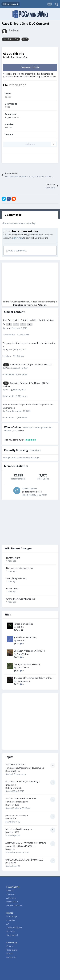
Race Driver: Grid (19, 57)
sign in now (17, 238)
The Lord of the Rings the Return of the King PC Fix (33, 678)
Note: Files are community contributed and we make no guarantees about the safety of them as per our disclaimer (30, 75)
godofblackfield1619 (32, 492)
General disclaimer (15, 905)
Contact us (11, 894)
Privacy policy (12, 902)
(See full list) (18, 430)
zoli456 (20, 627)
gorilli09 (12, 863)
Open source (12, 950)
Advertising (11, 898)
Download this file (30, 67)
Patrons (10, 954)
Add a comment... (17, 251)
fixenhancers (23, 681)
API (8, 924)
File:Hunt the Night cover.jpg (20, 568)
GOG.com (11, 931)
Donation (18, 305)
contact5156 (19, 440)
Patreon (42, 305)
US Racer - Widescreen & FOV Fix (30, 651)
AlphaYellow (23, 654)
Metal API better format (17, 815)
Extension (11, 920)
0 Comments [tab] (13, 215)
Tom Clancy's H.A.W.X (16, 578)
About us (10, 891)
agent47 (9, 349)
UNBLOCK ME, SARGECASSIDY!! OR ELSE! (24, 860)
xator (8, 328)
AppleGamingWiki (14, 928)
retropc (12, 849)
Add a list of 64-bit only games (20, 829)
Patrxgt (9, 368)
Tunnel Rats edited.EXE (25, 637)
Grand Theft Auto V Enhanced (21, 599)
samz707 (21, 640)
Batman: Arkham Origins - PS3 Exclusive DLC (31, 365)
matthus (12, 819)
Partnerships (12, 917)
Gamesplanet (12, 935)
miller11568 (14, 805)
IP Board (10, 946)
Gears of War (13, 589)
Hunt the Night (13, 558)
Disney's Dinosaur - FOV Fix (27, 664)
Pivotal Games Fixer (24, 624)
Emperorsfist (15, 788)
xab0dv (8, 440)
